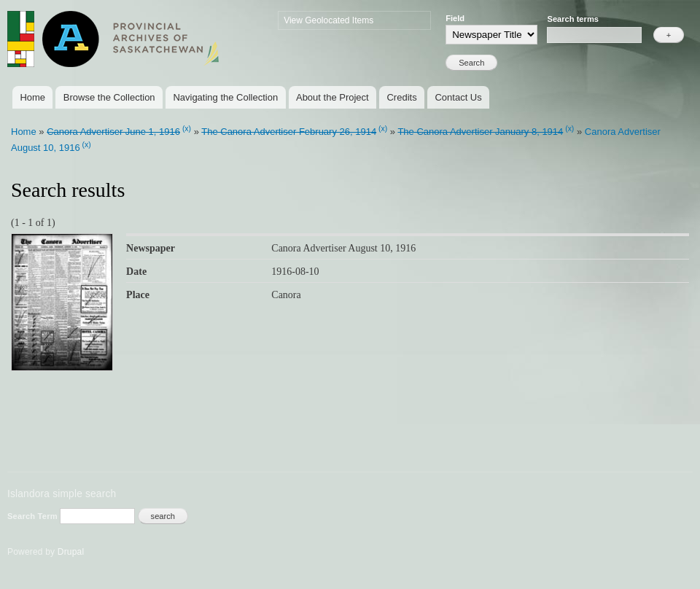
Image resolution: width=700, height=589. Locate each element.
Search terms (573, 19)
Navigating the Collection (225, 97)
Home (32, 97)
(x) (187, 129)
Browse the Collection (109, 97)
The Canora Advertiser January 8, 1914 (480, 132)
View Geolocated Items (328, 20)
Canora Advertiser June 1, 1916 (113, 132)
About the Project (332, 97)
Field (455, 18)
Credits (401, 97)
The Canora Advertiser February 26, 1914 (289, 132)
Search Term (34, 516)
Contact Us (458, 97)
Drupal (71, 552)
